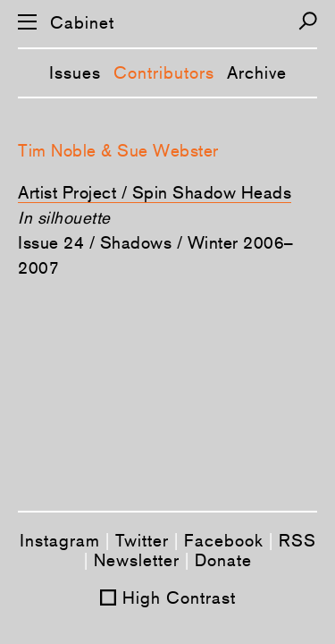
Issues (75, 72)
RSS (297, 540)
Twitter (142, 540)
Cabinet (82, 23)
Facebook (224, 540)
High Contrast (179, 597)
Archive (257, 72)
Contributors (164, 72)
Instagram (60, 540)
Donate (223, 560)
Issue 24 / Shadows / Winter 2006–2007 (156, 255)
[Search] (308, 21)
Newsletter (137, 560)
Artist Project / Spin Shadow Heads (155, 192)
